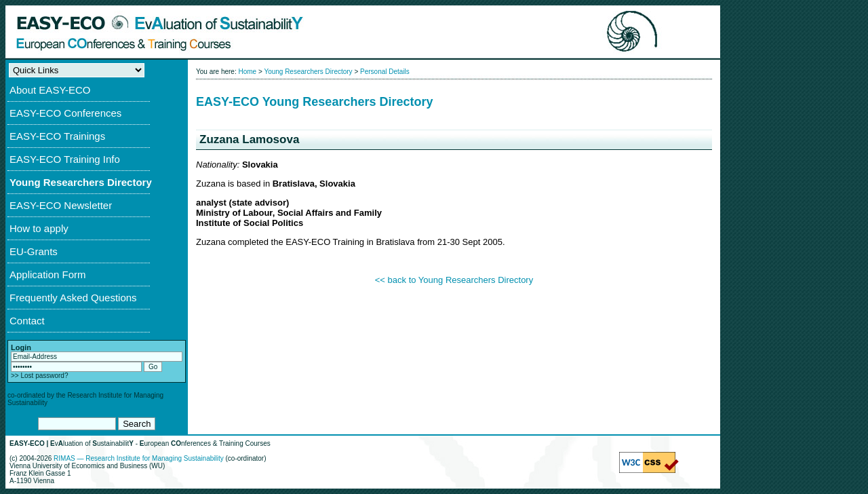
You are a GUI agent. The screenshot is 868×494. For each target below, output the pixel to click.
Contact (27, 321)
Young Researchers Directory (81, 182)
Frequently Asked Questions (73, 298)
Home (247, 72)
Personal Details (385, 72)
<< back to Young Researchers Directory (454, 280)
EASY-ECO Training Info (65, 159)
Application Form (48, 274)
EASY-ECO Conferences (65, 113)
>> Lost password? (40, 376)
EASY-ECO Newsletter (61, 205)
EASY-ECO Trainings (57, 136)
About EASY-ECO (50, 90)
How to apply (39, 228)
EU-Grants (34, 251)
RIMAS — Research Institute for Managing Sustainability (139, 458)
